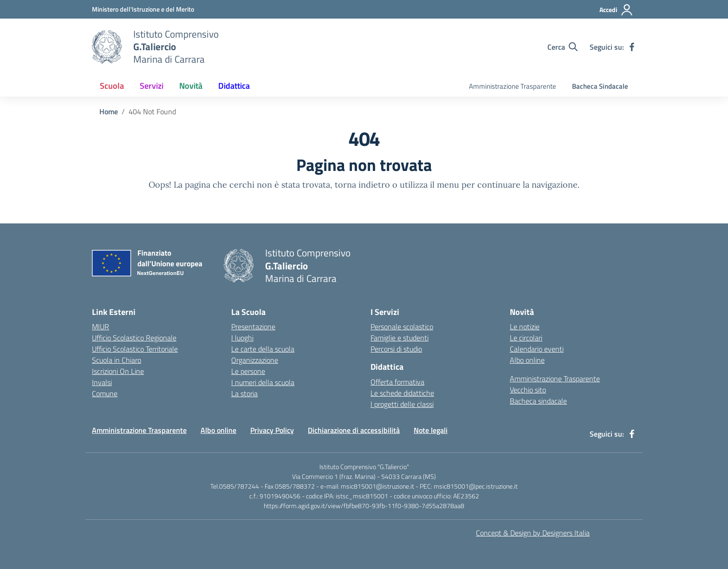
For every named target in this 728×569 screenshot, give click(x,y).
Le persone (248, 371)
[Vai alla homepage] (107, 47)
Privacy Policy (272, 430)
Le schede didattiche (402, 393)
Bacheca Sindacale (600, 86)
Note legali (431, 430)
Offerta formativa (397, 382)
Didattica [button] (234, 86)
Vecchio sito (528, 390)
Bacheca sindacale (538, 401)
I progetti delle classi (402, 404)
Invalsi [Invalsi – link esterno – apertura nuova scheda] (102, 382)
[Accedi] (616, 10)
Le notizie (525, 327)
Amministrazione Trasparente (513, 86)
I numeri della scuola (263, 382)
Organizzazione (255, 360)
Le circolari (526, 338)
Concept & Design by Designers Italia (533, 533)
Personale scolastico (402, 327)
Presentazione (253, 327)
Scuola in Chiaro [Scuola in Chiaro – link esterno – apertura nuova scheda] (117, 360)
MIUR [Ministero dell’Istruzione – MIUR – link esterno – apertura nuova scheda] (101, 327)
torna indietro (362, 185)
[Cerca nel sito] (562, 47)
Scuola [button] (112, 86)
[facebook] (632, 47)
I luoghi (242, 338)
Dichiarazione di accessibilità (354, 430)
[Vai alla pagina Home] (109, 111)
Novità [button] (191, 86)
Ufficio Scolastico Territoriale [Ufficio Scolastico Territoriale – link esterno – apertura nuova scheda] (135, 349)
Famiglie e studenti (400, 338)
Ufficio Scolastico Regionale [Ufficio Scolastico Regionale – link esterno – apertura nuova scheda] (134, 338)
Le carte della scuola (263, 349)
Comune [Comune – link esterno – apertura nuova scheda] (105, 393)
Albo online (527, 360)
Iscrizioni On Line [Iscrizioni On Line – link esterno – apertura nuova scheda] (118, 371)
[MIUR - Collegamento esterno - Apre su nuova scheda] (143, 9)
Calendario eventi (537, 349)
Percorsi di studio (396, 349)
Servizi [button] (152, 86)
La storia (244, 393)
